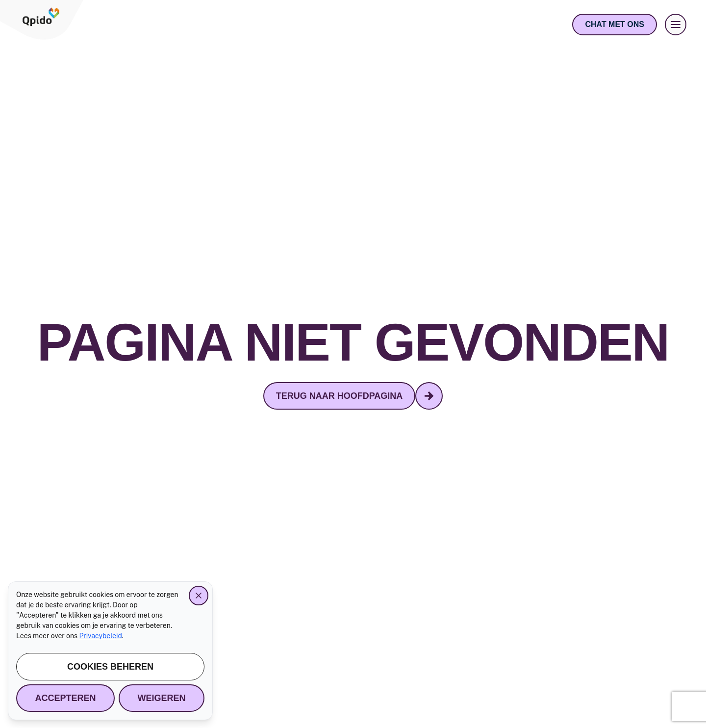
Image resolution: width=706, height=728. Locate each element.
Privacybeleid (100, 636)
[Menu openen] (676, 25)
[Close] (199, 596)
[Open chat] (615, 25)
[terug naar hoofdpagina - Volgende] (429, 396)
